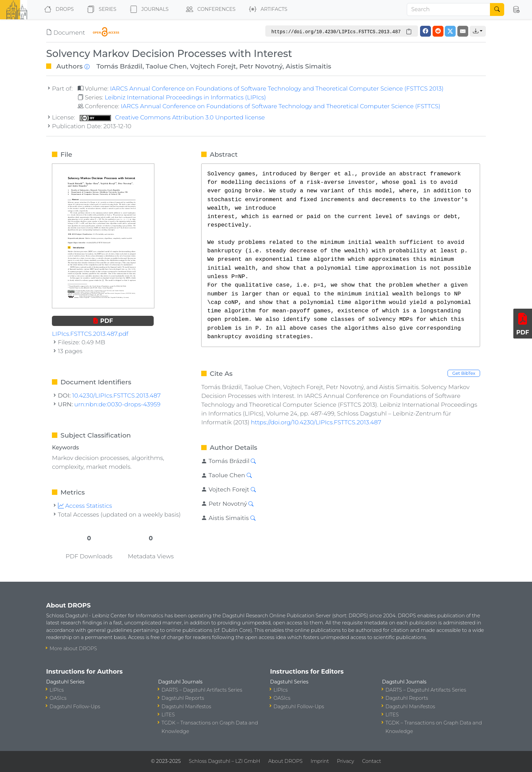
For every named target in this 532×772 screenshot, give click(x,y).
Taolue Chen (166, 66)
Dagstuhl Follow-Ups (75, 707)
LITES (168, 715)
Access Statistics (85, 506)
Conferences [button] (209, 9)
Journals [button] (148, 9)
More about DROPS (73, 649)
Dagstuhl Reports (183, 698)
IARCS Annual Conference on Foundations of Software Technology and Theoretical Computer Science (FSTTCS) (281, 106)
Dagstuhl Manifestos (186, 707)
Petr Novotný (261, 66)
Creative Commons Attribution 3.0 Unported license (172, 117)
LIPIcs (57, 690)
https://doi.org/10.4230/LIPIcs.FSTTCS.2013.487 (316, 422)
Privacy (345, 761)
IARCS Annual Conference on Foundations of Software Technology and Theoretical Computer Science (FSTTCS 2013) (277, 88)
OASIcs (58, 698)
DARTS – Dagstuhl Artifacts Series (202, 690)
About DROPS (285, 761)
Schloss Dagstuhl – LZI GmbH (224, 761)
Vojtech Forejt (213, 66)
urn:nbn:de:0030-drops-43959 (117, 404)
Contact (372, 761)
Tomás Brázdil (119, 66)
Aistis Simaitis (308, 66)
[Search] (449, 9)
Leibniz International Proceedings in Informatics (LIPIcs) (185, 97)
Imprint (320, 761)
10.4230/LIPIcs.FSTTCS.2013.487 (117, 395)
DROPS (58, 9)
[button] (516, 9)
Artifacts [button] (267, 9)
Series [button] (100, 9)
